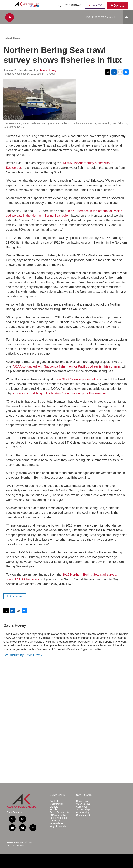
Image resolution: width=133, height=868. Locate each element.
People (53, 810)
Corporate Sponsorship (83, 808)
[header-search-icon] (59, 5)
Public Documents (59, 812)
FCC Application (58, 815)
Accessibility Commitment (83, 814)
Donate (119, 5)
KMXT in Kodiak (118, 634)
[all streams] (128, 17)
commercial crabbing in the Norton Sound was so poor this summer (59, 393)
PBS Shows (73, 5)
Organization (56, 804)
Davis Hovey (48, 70)
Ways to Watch (58, 826)
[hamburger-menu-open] (8, 5)
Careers (54, 807)
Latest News (12, 38)
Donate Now (83, 801)
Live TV (95, 5)
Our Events (56, 821)
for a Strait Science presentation (77, 379)
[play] (10, 17)
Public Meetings (58, 818)
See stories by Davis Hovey (23, 655)
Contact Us (56, 801)
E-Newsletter (56, 823)
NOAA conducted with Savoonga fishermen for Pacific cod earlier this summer (66, 366)
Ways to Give (83, 804)
